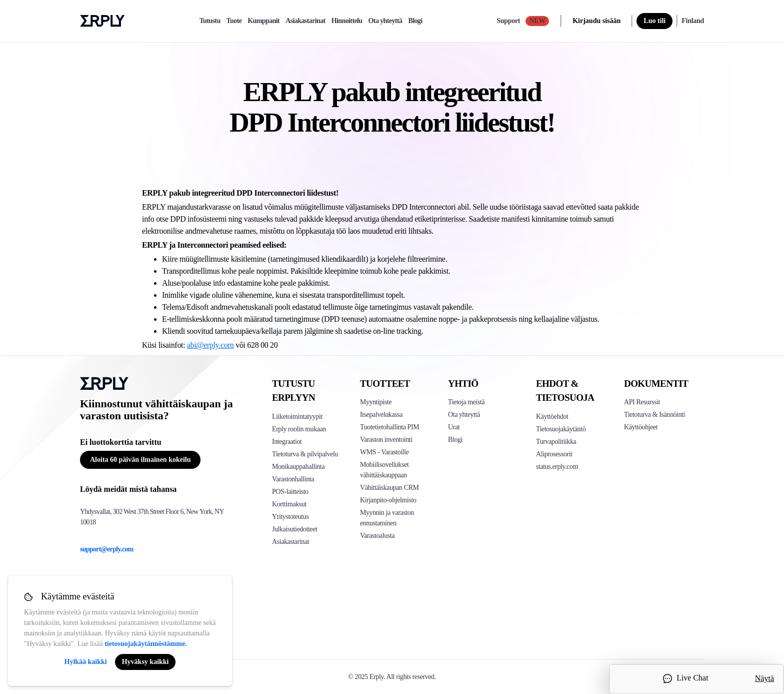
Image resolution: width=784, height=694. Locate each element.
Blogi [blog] (415, 21)
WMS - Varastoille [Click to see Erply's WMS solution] (384, 452)
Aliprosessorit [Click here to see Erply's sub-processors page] (554, 454)
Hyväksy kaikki (145, 662)
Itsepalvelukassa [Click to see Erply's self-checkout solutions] (381, 415)
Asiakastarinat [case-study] (305, 21)
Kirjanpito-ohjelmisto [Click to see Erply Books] (388, 500)
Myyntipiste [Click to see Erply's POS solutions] (376, 402)
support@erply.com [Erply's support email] (107, 549)
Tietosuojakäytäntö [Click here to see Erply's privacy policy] (561, 429)
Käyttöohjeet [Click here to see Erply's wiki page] (641, 427)
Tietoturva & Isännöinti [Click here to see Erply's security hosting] (654, 415)
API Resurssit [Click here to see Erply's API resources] (642, 402)
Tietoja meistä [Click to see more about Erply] (466, 402)
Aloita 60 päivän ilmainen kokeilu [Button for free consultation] (140, 460)
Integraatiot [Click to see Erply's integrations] (287, 442)
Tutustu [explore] (210, 21)
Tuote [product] (234, 21)
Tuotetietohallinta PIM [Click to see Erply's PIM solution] (389, 427)
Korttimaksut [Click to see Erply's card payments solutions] (289, 504)
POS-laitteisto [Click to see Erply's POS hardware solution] (290, 492)
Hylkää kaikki (86, 662)
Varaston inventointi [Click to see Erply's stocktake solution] (386, 440)
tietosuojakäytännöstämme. (146, 644)
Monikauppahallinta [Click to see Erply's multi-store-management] (298, 467)
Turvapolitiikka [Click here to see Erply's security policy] (556, 442)
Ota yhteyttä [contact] (385, 21)
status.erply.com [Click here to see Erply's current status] (557, 467)
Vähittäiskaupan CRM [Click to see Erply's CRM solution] (389, 488)
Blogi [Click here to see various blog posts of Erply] (455, 440)
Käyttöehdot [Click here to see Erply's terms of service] (552, 417)
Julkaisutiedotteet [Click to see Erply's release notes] (294, 529)
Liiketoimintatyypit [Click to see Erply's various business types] (297, 417)
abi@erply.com (210, 345)
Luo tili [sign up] (654, 21)
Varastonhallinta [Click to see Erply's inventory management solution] (293, 479)
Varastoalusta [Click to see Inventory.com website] (377, 536)
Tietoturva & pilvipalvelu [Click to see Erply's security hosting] (305, 454)
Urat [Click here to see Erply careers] (454, 427)
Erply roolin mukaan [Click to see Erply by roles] (299, 429)
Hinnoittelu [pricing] (347, 21)
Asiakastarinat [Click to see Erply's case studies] (290, 542)
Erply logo (102, 21)
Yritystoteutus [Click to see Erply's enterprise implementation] (290, 517)
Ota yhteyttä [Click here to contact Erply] (464, 415)
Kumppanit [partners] (263, 21)
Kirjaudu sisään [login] (596, 21)
